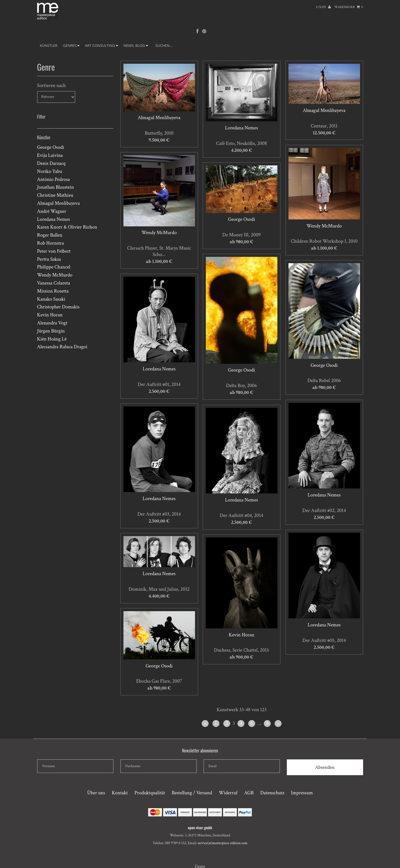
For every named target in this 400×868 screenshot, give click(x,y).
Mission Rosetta (53, 291)
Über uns (96, 793)
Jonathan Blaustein (56, 187)
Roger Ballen (50, 235)
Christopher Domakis (58, 307)
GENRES (71, 45)
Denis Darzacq (51, 163)
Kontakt (120, 793)
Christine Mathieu (55, 195)
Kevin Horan (50, 315)
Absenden (325, 767)
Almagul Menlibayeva (59, 203)
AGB (249, 793)
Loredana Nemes (54, 219)
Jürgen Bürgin (51, 331)
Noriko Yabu (50, 171)
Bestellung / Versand (192, 793)
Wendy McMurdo (55, 275)
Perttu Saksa (49, 259)
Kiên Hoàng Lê (52, 339)
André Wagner (52, 211)
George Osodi (51, 147)
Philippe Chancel (54, 267)
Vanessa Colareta (54, 283)
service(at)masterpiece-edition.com (223, 843)
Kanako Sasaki (51, 299)
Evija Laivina (50, 155)
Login (323, 7)
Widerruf (228, 793)
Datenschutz (272, 793)
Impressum (302, 793)
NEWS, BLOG (136, 45)
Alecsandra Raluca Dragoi (62, 347)
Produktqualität (150, 793)
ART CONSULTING (101, 45)
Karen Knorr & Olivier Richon (67, 227)
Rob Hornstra (51, 243)
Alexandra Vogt (52, 323)
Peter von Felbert (54, 251)
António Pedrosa (54, 179)
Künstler (49, 45)
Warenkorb (349, 7)
